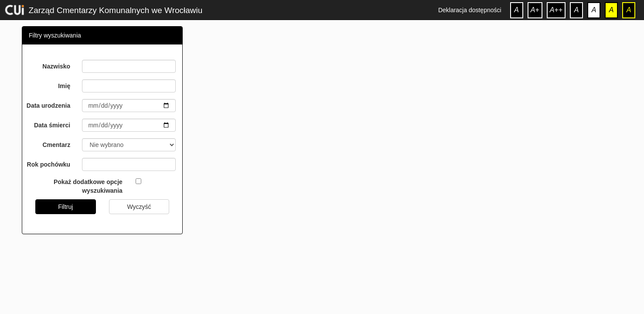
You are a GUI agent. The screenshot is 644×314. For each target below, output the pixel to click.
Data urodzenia (48, 106)
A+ (535, 10)
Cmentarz (56, 145)
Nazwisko (56, 66)
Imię (64, 86)
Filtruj (65, 207)
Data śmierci (52, 125)
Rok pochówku (49, 164)
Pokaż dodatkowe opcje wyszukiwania (88, 186)
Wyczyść (139, 207)
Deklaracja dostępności (470, 10)
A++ (556, 10)
